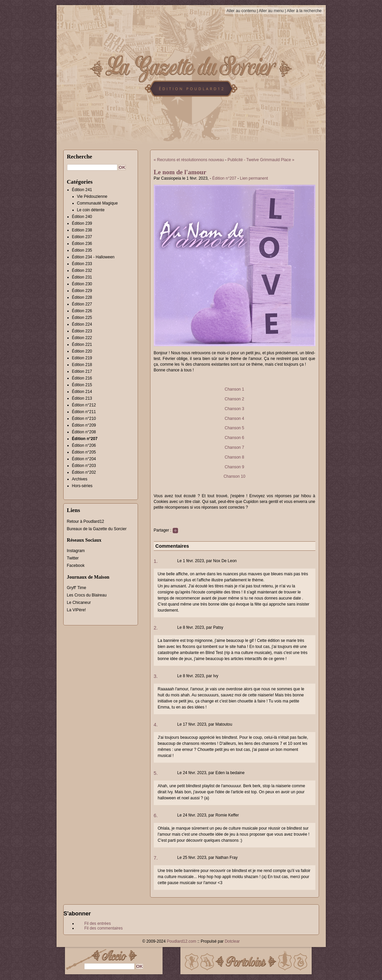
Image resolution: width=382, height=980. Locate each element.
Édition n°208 (84, 432)
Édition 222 (82, 338)
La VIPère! (77, 610)
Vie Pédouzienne (92, 196)
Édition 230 (82, 284)
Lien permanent (254, 178)
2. (156, 628)
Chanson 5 (234, 428)
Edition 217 (82, 371)
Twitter (73, 558)
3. (156, 676)
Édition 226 (82, 311)
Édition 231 (82, 277)
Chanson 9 (234, 467)
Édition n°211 (84, 412)
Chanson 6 (234, 438)
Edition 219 (82, 358)
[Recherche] (92, 167)
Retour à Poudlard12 (86, 521)
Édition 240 (82, 217)
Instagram (76, 551)
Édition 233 (82, 264)
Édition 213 (82, 398)
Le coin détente (91, 210)
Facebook (76, 566)
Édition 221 (82, 344)
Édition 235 (82, 250)
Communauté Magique (97, 203)
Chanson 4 (234, 419)
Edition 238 (82, 230)
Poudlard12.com (182, 941)
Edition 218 (82, 365)
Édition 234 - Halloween (93, 257)
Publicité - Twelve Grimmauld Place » (261, 160)
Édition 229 (82, 291)
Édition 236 (82, 244)
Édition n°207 (224, 178)
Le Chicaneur (79, 603)
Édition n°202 (84, 472)
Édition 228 (82, 297)
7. (156, 858)
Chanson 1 (234, 389)
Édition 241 (82, 190)
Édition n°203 (84, 466)
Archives (80, 479)
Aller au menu (271, 11)
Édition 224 (82, 324)
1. (156, 561)
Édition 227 (82, 304)
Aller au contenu (241, 11)
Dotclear (232, 941)
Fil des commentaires (104, 928)
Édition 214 (82, 392)
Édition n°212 (84, 405)
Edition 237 (82, 237)
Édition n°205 (84, 452)
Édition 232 (82, 270)
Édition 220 (82, 351)
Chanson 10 (234, 476)
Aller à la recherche (304, 11)
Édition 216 (82, 378)
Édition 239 (82, 223)
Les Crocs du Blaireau (87, 595)
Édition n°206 (84, 445)
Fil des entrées (98, 923)
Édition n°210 (84, 419)
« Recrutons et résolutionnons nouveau (189, 160)
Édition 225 (82, 318)
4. (156, 725)
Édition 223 (82, 331)
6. (156, 815)
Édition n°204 (84, 459)
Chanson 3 (234, 409)
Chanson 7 (234, 447)
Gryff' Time (77, 588)
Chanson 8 (234, 457)
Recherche (80, 157)
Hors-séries (82, 486)
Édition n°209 (84, 425)
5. (156, 773)
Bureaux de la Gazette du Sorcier (97, 529)
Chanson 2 (234, 399)
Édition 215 (82, 385)
